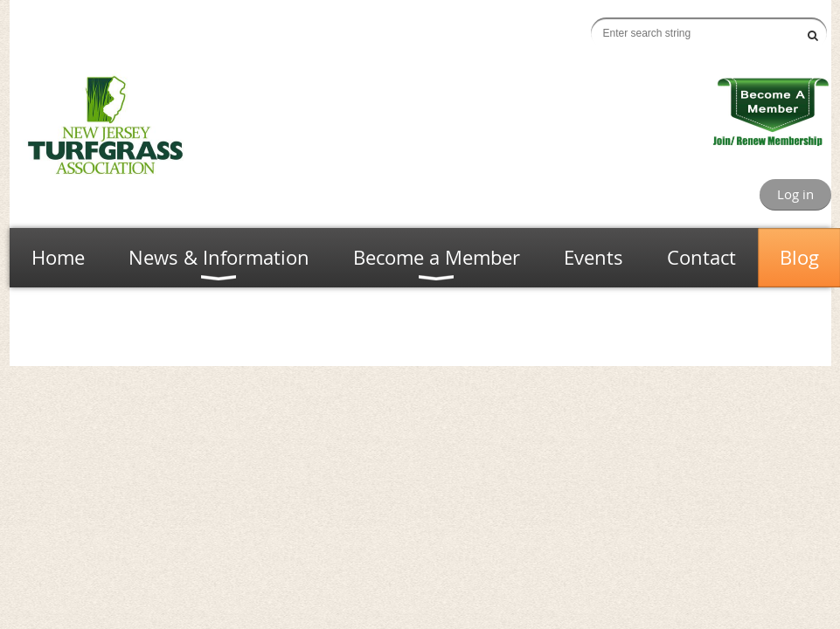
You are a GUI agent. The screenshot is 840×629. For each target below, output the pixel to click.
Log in (795, 194)
